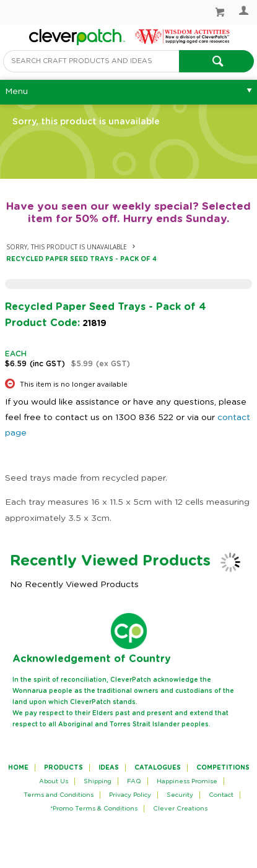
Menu (16, 92)
